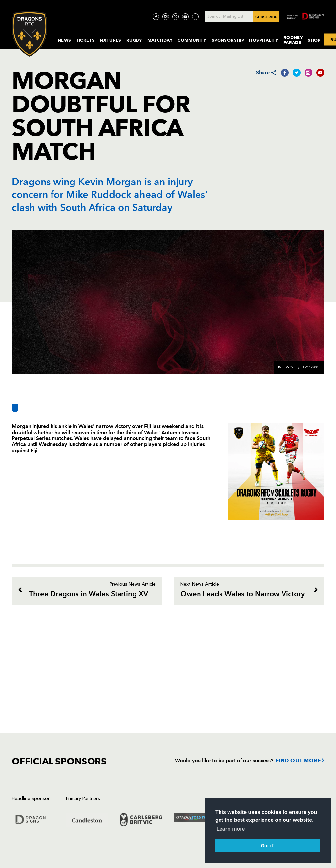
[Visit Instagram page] (166, 17)
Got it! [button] (268, 846)
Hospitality (264, 40)
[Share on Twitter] (297, 73)
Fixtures (111, 40)
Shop (314, 40)
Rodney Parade (293, 40)
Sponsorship (228, 40)
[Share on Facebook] (285, 73)
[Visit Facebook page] (156, 17)
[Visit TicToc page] (195, 17)
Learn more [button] (231, 829)
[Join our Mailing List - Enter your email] (242, 17)
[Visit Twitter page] (176, 17)
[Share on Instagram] (308, 73)
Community (192, 40)
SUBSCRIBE (266, 17)
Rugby (134, 40)
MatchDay (160, 40)
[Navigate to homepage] (30, 34)
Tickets (85, 40)
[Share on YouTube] (320, 73)
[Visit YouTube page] (185, 17)
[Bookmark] (15, 410)
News (64, 40)
